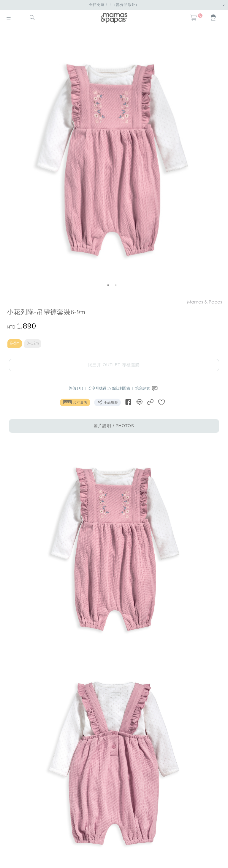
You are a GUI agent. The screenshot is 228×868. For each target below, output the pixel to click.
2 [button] (116, 285)
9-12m (33, 343)
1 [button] (108, 285)
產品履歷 (107, 402)
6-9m (15, 343)
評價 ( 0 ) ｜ (79, 388)
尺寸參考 (75, 402)
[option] (112, 161)
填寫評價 (147, 388)
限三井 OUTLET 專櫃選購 (114, 365)
